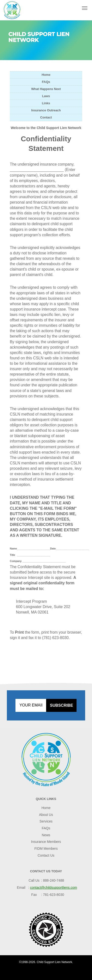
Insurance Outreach (46, 110)
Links (46, 103)
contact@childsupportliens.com (54, 888)
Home (46, 75)
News (46, 835)
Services (46, 821)
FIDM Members (46, 849)
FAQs (46, 82)
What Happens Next (46, 89)
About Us (46, 815)
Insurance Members (46, 842)
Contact (46, 117)
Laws (46, 96)
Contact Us (46, 855)
